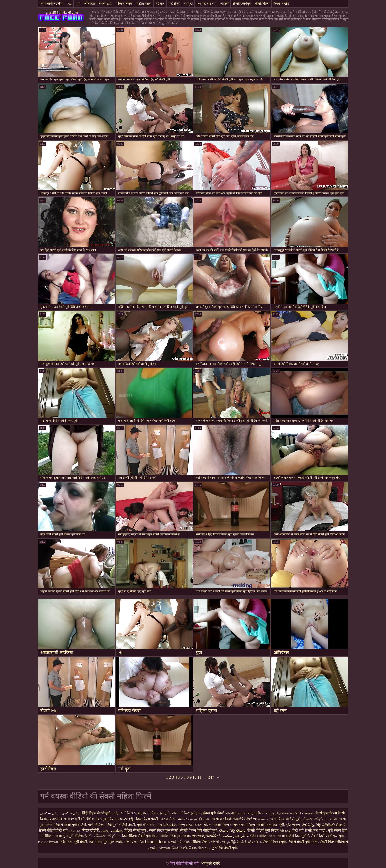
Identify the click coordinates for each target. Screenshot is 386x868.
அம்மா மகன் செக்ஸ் (194, 819)
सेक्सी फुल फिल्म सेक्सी (330, 813)
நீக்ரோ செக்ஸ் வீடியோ (103, 836)
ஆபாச (75, 830)
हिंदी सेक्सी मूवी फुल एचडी (105, 842)
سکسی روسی (112, 830)
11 (199, 777)
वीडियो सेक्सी (201, 842)
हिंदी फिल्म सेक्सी (148, 819)
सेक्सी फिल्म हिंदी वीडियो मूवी (199, 830)
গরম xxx (204, 848)
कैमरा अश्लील (281, 4)
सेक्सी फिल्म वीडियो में (334, 842)
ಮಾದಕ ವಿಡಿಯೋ (245, 819)
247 (211, 777)
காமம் (263, 819)
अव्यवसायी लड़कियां (52, 4)
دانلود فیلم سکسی (235, 836)
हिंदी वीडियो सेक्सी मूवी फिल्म (141, 836)
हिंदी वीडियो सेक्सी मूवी (61, 13)
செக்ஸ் (285, 830)
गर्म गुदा (188, 4)
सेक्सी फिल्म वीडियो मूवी (285, 819)
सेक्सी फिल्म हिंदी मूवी (270, 825)
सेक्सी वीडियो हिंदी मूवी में (293, 836)
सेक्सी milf (106, 4)
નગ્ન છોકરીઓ (74, 819)
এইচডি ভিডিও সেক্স (127, 813)
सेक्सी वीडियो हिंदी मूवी (53, 830)
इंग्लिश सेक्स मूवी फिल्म (101, 819)
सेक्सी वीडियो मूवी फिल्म (263, 830)
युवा (78, 4)
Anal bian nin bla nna (154, 842)
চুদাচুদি (165, 813)
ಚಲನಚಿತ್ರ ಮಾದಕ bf (206, 836)
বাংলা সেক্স (218, 842)
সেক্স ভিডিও (203, 825)
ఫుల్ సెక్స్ (308, 825)
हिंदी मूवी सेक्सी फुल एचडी (309, 830)
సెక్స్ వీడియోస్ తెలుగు (331, 825)
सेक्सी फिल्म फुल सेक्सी (164, 830)
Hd (69, 4)
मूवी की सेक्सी (146, 825)
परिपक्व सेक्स (124, 4)
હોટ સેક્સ (293, 825)
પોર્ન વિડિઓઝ (166, 825)
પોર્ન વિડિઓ (96, 825)
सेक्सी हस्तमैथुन (242, 4)
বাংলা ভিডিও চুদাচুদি (186, 813)
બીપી (333, 819)
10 (194, 777)
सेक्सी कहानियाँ (221, 819)
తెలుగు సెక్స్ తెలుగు (232, 830)
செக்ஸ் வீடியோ (315, 819)
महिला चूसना (144, 4)
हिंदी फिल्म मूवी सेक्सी (73, 842)
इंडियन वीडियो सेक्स (263, 836)
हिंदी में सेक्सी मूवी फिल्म (303, 842)
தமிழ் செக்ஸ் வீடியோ (244, 842)
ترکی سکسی (71, 813)
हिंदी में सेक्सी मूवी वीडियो (70, 825)
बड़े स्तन (160, 4)
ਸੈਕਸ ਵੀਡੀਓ (91, 830)
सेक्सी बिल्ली (262, 4)
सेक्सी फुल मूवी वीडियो (69, 836)
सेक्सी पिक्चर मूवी (274, 842)
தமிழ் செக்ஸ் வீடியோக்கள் (293, 813)
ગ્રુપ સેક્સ (150, 813)
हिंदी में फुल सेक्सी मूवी (97, 813)
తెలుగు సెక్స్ (127, 819)
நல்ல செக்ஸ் (48, 842)
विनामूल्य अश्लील (51, 819)
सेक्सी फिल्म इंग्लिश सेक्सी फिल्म (234, 825)
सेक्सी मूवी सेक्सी (214, 813)
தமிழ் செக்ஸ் (181, 842)
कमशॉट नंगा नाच (206, 4)
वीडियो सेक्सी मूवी (135, 830)
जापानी (224, 4)
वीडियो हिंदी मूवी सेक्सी (176, 836)
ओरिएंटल (90, 4)
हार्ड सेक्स (174, 4)
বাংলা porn (234, 813)
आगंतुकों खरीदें (210, 863)
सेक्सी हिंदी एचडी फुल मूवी (327, 836)
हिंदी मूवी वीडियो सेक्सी (121, 825)
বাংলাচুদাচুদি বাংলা (257, 813)
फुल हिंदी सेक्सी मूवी (224, 848)
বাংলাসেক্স (131, 842)
